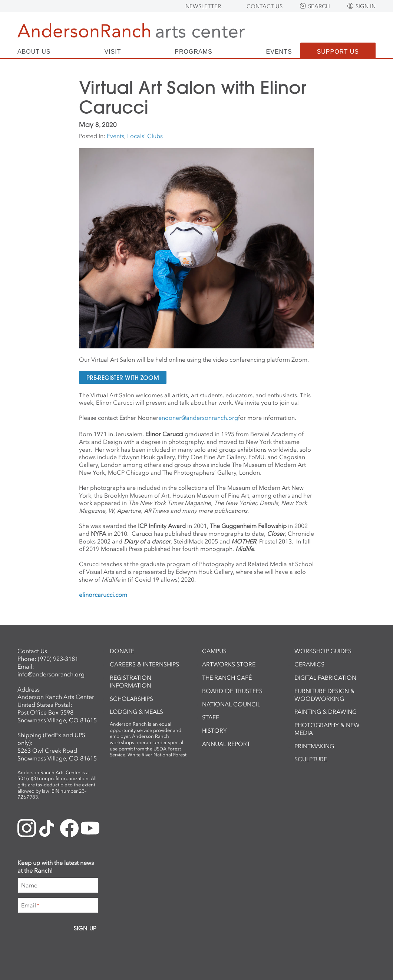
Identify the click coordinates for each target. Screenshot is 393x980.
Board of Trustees (232, 691)
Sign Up (85, 928)
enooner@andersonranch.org (198, 418)
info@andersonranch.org (51, 674)
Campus (214, 651)
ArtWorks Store (229, 664)
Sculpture (311, 759)
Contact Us (265, 6)
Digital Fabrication (325, 678)
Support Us (338, 52)
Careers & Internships (144, 664)
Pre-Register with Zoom (123, 377)
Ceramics (309, 664)
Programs (193, 52)
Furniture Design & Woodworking (324, 695)
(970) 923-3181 (58, 659)
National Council (231, 704)
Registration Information (131, 681)
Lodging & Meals (136, 712)
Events (279, 52)
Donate (122, 651)
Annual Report (226, 744)
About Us (34, 52)
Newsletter (203, 6)
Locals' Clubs (145, 136)
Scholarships (131, 699)
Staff (211, 717)
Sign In (366, 6)
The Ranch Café (227, 678)
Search (319, 6)
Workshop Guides (323, 651)
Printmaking (314, 746)
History (214, 730)
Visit (113, 52)
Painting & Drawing (326, 712)
